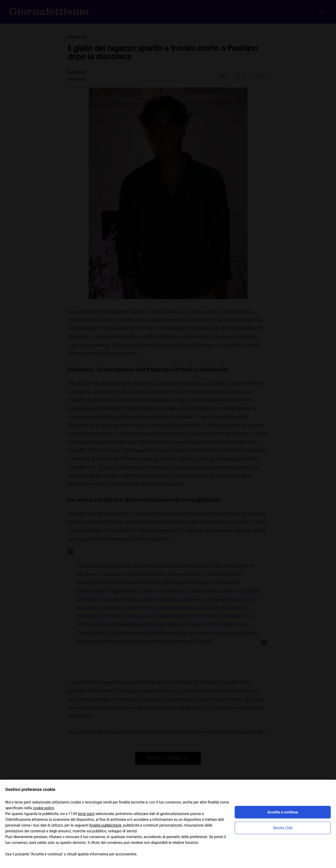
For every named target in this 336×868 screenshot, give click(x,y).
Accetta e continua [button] (283, 812)
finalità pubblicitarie (105, 825)
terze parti (86, 814)
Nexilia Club (283, 828)
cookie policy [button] (43, 808)
